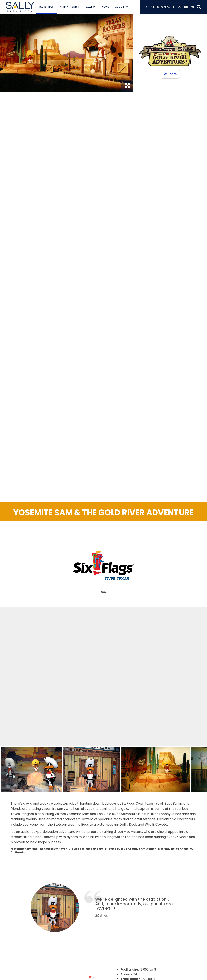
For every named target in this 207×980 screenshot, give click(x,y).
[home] (19, 7)
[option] (103, 908)
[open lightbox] (31, 770)
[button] (122, 7)
